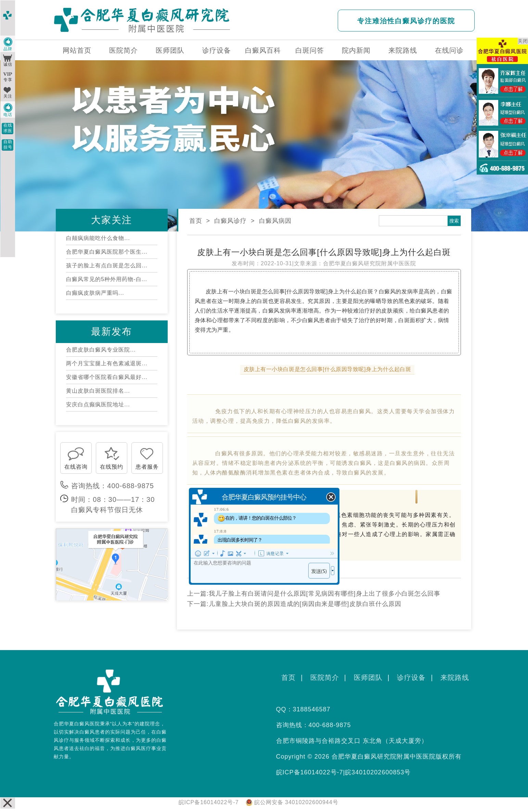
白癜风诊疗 (230, 221)
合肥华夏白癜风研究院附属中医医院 (370, 263)
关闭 (523, 41)
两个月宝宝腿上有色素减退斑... (107, 363)
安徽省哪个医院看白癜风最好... (107, 377)
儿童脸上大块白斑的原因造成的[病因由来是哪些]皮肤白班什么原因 (305, 604)
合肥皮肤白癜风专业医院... (101, 350)
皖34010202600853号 (378, 772)
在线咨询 (76, 467)
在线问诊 (449, 50)
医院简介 (124, 50)
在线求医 (8, 128)
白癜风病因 (275, 221)
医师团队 (170, 50)
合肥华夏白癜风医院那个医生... (107, 252)
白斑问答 (310, 50)
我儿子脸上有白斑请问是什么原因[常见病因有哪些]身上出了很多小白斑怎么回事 (325, 594)
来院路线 (403, 50)
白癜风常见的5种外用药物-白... (107, 279)
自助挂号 (8, 144)
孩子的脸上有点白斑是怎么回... (107, 265)
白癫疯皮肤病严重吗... (95, 293)
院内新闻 (356, 50)
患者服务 (147, 467)
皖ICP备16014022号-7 (310, 772)
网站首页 (77, 50)
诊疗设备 (217, 50)
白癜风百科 (263, 50)
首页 (196, 221)
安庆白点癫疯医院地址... (98, 404)
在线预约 (112, 467)
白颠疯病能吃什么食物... (98, 238)
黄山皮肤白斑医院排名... (98, 391)
